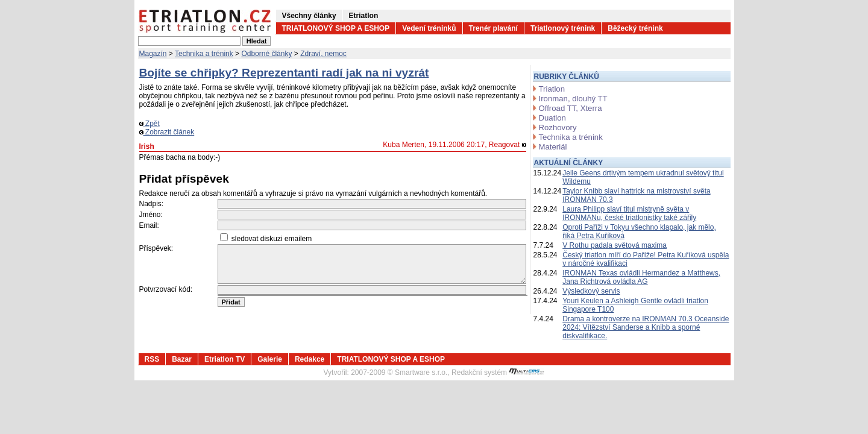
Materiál (553, 147)
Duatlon (552, 118)
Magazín (153, 54)
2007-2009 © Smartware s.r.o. (399, 373)
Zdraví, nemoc (323, 54)
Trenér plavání (493, 28)
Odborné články (266, 54)
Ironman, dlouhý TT (573, 99)
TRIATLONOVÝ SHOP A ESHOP (336, 28)
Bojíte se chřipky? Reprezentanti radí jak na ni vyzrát (284, 73)
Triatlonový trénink (563, 28)
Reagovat (508, 145)
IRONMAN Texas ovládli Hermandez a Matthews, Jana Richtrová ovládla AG (641, 277)
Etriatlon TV (225, 359)
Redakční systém (498, 373)
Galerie (270, 359)
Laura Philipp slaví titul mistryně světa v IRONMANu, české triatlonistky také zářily (629, 213)
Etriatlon (364, 16)
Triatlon (552, 89)
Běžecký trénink (635, 28)
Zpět (149, 124)
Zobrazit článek (167, 132)
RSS (152, 359)
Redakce (310, 359)
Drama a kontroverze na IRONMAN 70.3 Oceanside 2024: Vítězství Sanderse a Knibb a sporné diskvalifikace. (646, 327)
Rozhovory (558, 127)
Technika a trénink (204, 54)
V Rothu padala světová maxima (615, 245)
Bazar (182, 359)
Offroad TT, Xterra (571, 108)
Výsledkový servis (591, 291)
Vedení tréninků (429, 28)
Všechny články (309, 16)
